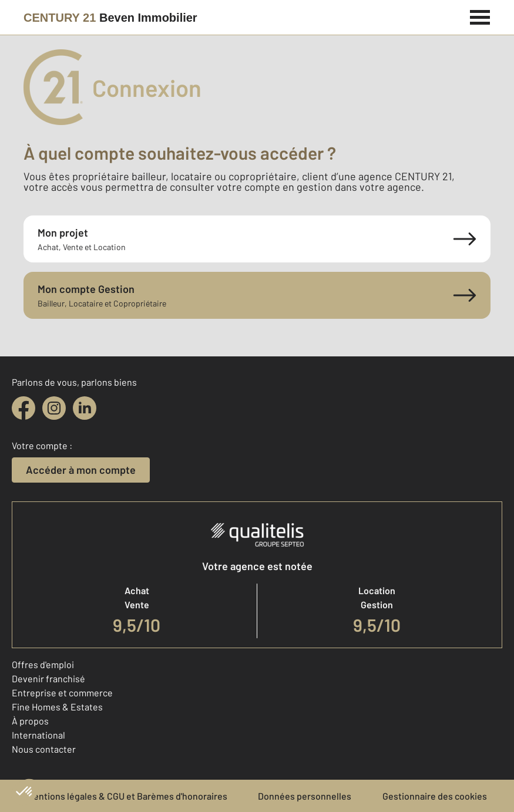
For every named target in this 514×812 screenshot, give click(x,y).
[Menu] (480, 16)
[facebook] (23, 408)
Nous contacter (44, 749)
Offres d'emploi (43, 664)
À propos (30, 721)
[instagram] (54, 408)
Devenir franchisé (48, 678)
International (38, 735)
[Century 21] (110, 18)
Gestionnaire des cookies (435, 796)
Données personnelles (305, 796)
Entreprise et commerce (62, 693)
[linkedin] (85, 408)
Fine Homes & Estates (57, 707)
